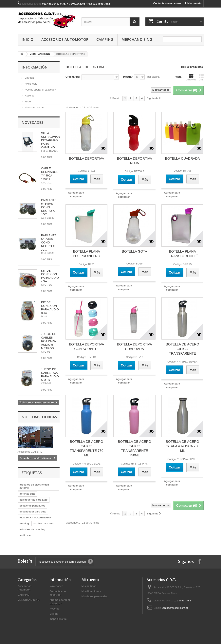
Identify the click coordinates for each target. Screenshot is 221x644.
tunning (24, 523)
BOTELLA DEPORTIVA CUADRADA (134, 347)
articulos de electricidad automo (34, 486)
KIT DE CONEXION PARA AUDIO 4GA (50, 276)
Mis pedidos (89, 586)
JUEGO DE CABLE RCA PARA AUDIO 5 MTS (50, 374)
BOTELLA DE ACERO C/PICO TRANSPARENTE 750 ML (86, 448)
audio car (25, 535)
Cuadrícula (191, 77)
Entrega (29, 78)
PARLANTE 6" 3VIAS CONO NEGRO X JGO (49, 207)
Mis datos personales (95, 596)
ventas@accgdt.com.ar (175, 608)
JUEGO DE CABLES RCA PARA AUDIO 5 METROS (49, 341)
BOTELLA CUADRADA (182, 159)
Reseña (29, 96)
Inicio (27, 39)
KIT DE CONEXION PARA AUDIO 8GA (50, 308)
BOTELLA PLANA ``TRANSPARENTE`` (183, 254)
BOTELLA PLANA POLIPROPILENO (86, 254)
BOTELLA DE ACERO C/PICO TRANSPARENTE (182, 349)
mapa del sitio (58, 619)
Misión (28, 102)
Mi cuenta (90, 580)
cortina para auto (44, 523)
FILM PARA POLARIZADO (35, 518)
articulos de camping (32, 529)
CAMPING (105, 39)
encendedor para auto (33, 512)
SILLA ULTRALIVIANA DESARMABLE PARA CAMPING (52, 140)
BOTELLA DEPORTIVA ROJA (134, 161)
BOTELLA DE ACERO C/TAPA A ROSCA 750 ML (182, 446)
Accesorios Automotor (65, 39)
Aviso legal (31, 84)
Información (35, 67)
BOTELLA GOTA (134, 251)
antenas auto (28, 494)
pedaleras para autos (32, 506)
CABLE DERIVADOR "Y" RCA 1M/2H (50, 174)
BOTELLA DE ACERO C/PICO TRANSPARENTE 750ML (135, 448)
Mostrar (128, 77)
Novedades (32, 122)
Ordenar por (73, 77)
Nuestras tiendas (34, 107)
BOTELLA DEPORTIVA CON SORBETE (87, 347)
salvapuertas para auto (34, 500)
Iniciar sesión (193, 3)
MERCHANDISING (137, 39)
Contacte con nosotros (167, 3)
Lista (201, 77)
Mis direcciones (91, 591)
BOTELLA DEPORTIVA (87, 159)
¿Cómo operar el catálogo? (40, 90)
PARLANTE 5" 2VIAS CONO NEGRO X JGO (49, 242)
